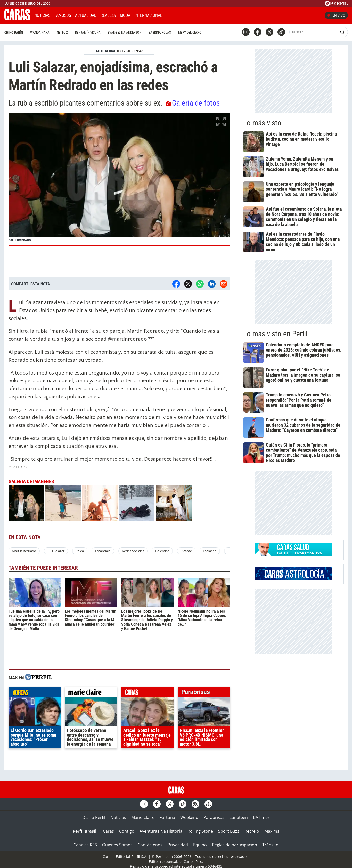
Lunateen (239, 817)
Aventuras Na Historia (161, 831)
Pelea (80, 551)
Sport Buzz (229, 831)
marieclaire (91, 693)
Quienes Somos (117, 845)
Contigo (127, 831)
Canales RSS (85, 845)
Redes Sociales (133, 551)
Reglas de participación (235, 845)
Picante (186, 551)
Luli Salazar (56, 551)
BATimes (261, 817)
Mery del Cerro (182, 32)
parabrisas (204, 693)
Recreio (252, 831)
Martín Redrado (24, 551)
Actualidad (86, 15)
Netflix (54, 32)
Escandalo (103, 551)
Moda (125, 15)
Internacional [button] (148, 15)
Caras (108, 831)
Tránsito (270, 845)
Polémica (162, 551)
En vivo (336, 15)
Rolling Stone (200, 831)
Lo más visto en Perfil (275, 334)
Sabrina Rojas (152, 32)
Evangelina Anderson (116, 32)
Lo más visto (262, 123)
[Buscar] (306, 32)
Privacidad (178, 845)
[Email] (224, 284)
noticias (35, 693)
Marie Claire (143, 817)
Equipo (200, 845)
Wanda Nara (32, 32)
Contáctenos (150, 845)
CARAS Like (181, 15)
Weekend (189, 817)
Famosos (63, 15)
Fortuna (167, 817)
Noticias (42, 15)
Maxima (272, 831)
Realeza (108, 15)
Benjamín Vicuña (80, 32)
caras (147, 693)
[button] (119, 180)
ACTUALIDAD (106, 51)
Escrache (210, 551)
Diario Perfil (94, 817)
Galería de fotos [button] (193, 103)
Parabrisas (214, 817)
